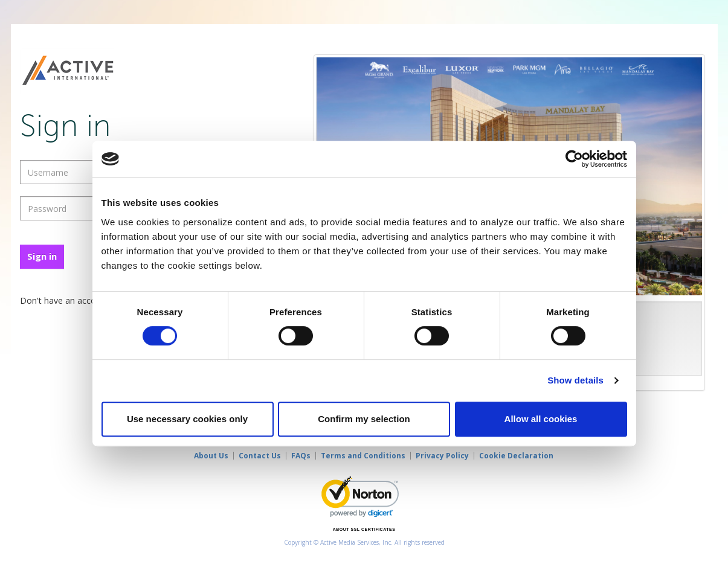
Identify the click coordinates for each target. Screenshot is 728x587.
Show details (575, 380)
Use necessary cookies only (187, 419)
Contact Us (260, 456)
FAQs (301, 456)
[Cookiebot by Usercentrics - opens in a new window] (574, 159)
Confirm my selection (364, 419)
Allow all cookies (541, 419)
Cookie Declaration (516, 456)
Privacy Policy (442, 456)
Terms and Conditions (363, 456)
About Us (211, 456)
